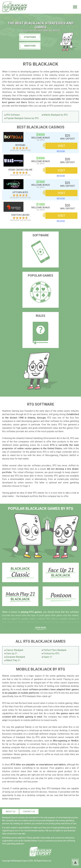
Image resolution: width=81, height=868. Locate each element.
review (61, 151)
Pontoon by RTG (51, 653)
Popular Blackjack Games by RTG (22, 118)
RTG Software (13, 115)
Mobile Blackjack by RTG (55, 115)
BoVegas (20, 145)
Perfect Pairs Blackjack (55, 650)
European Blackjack (16, 657)
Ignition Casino (20, 215)
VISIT (61, 146)
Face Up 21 (12, 653)
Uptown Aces (20, 192)
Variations (30, 46)
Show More (41, 628)
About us (11, 812)
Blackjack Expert (21, 861)
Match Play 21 (13, 660)
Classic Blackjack (15, 650)
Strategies (30, 37)
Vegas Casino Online (20, 170)
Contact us (29, 812)
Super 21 (48, 657)
